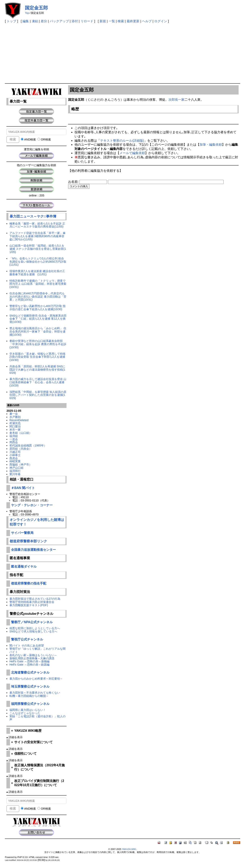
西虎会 (14, 458)
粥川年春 (15, 474)
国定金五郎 (36, 8)
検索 (121, 21)
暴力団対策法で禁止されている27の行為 (35, 599)
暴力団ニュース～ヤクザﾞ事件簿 (33, 216)
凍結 (35, 21)
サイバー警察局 (22, 533)
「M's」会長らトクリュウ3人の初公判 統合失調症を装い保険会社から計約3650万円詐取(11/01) (38, 262)
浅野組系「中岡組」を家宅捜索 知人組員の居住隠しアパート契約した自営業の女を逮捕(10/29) (38, 395)
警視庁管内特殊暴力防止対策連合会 (32, 602)
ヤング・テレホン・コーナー (32, 505)
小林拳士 (15, 455)
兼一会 (14, 414)
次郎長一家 (176, 100)
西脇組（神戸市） (21, 464)
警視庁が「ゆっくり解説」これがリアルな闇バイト (37, 650)
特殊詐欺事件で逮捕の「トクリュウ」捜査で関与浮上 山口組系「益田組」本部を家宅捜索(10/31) (38, 284)
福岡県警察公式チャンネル (30, 704)
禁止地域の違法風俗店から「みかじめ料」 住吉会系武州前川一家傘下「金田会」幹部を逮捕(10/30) (38, 331)
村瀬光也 (15, 423)
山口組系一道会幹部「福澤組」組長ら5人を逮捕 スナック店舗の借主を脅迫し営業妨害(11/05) (38, 249)
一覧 (112, 21)
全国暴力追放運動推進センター (33, 550)
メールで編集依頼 (132, 153)
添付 (75, 21)
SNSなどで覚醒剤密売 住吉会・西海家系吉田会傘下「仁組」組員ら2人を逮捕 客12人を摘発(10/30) (38, 319)
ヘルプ (147, 21)
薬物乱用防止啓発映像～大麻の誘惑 (32, 658)
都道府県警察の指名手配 (29, 583)
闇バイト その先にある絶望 (27, 645)
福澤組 (14, 436)
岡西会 (14, 442)
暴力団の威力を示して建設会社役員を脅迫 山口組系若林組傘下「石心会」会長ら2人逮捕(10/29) (38, 382)
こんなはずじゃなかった (25, 713)
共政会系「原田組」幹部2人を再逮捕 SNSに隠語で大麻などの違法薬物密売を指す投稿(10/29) (37, 370)
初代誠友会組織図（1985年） (28, 445)
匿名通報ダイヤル (24, 567)
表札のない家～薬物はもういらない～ (33, 655)
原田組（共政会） (21, 449)
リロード (87, 21)
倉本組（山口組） (21, 433)
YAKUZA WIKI (129, 849)
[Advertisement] (123, 53)
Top (27, 13)
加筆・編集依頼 (211, 145)
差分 (44, 21)
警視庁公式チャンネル (27, 639)
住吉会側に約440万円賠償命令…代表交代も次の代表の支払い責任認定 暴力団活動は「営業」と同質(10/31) (38, 297)
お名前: (74, 182)
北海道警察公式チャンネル (30, 672)
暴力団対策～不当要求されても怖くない (35, 693)
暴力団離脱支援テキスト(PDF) (29, 605)
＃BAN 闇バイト (23, 488)
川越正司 (15, 452)
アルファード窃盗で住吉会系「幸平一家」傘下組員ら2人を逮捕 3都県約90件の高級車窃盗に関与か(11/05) (37, 236)
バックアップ (59, 21)
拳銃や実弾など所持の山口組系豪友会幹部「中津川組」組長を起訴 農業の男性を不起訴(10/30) (38, 344)
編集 (26, 21)
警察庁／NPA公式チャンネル (32, 622)
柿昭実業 (15, 461)
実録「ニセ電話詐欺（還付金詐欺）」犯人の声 (37, 718)
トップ (11, 21)
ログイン (161, 21)
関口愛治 (15, 426)
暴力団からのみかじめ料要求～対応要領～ (36, 679)
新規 (103, 21)
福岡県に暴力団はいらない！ (28, 710)
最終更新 (133, 21)
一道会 (14, 439)
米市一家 (15, 430)
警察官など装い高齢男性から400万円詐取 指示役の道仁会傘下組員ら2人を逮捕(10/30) (37, 308)
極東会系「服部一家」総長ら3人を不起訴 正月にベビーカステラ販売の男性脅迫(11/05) (37, 225)
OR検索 (44, 139)
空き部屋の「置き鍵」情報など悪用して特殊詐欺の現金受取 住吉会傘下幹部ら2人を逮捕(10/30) (37, 357)
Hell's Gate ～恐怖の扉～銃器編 (29, 665)
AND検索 (28, 139)
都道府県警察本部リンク (28, 541)
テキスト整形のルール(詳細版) (122, 141)
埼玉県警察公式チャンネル (30, 687)
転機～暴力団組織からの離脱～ (29, 696)
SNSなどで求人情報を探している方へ (33, 631)
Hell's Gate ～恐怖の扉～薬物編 (29, 661)
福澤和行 (15, 471)
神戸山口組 (16, 468)
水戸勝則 (15, 417)
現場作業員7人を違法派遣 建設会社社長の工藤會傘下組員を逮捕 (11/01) (37, 273)
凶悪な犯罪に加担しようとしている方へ (35, 628)
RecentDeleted (19, 420)
